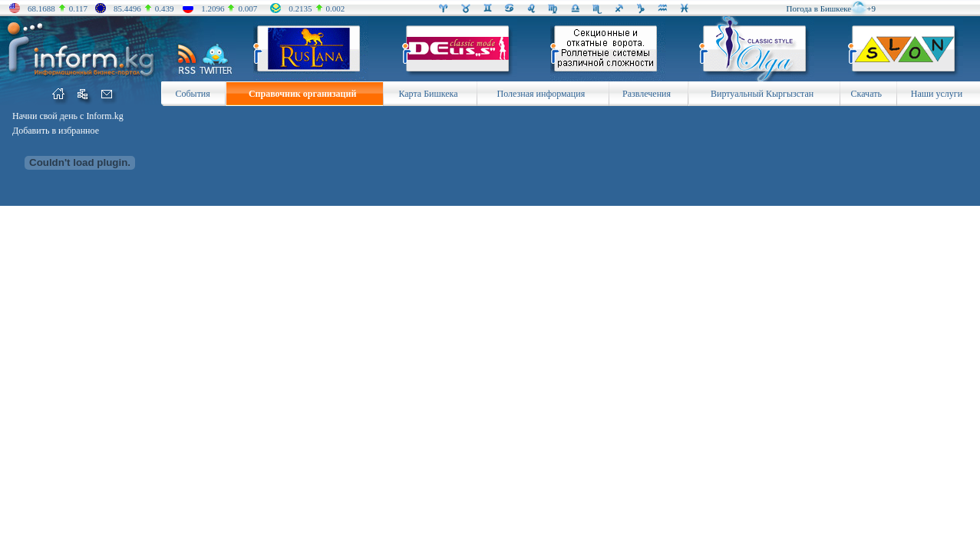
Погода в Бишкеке (819, 8)
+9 (871, 8)
